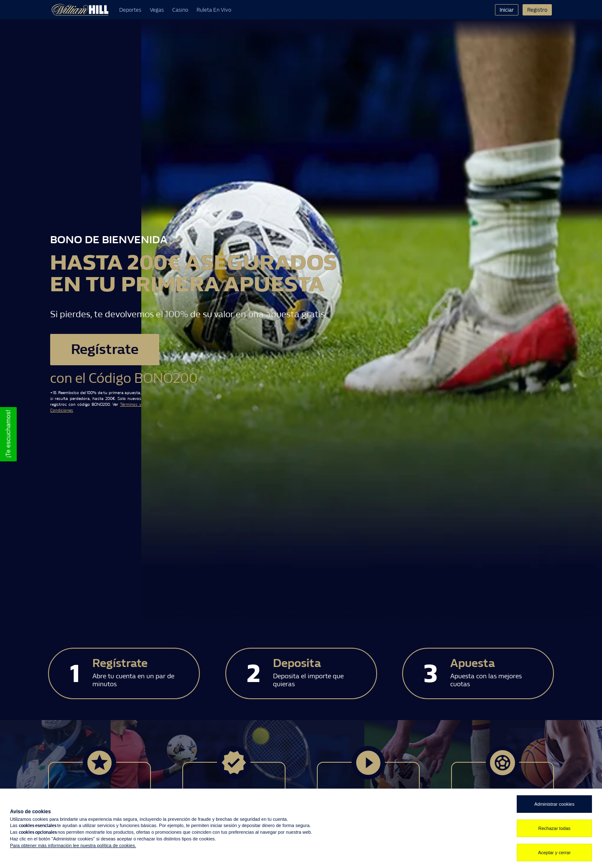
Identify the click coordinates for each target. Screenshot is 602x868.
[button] (8, 434)
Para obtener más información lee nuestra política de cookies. (73, 845)
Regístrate (106, 350)
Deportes (130, 10)
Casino (180, 10)
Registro (537, 10)
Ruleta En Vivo (214, 10)
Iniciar (507, 10)
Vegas (157, 10)
